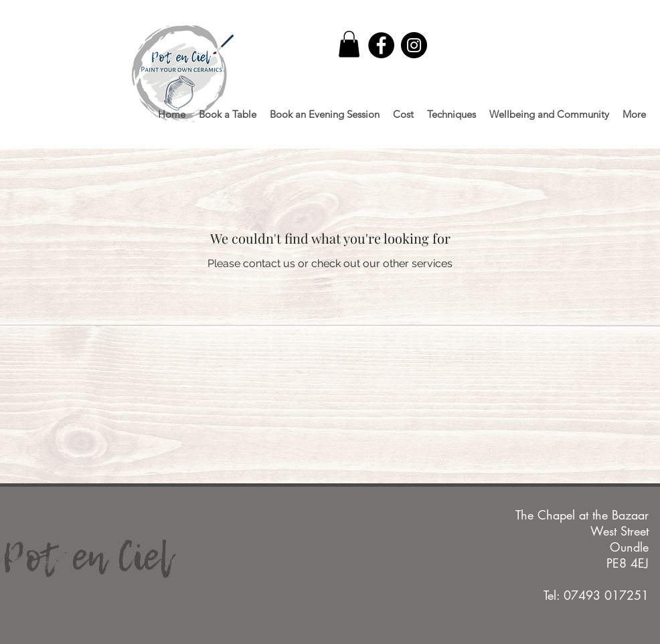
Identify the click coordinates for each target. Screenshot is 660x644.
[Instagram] (414, 45)
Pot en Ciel (86, 556)
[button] (349, 44)
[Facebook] (381, 45)
